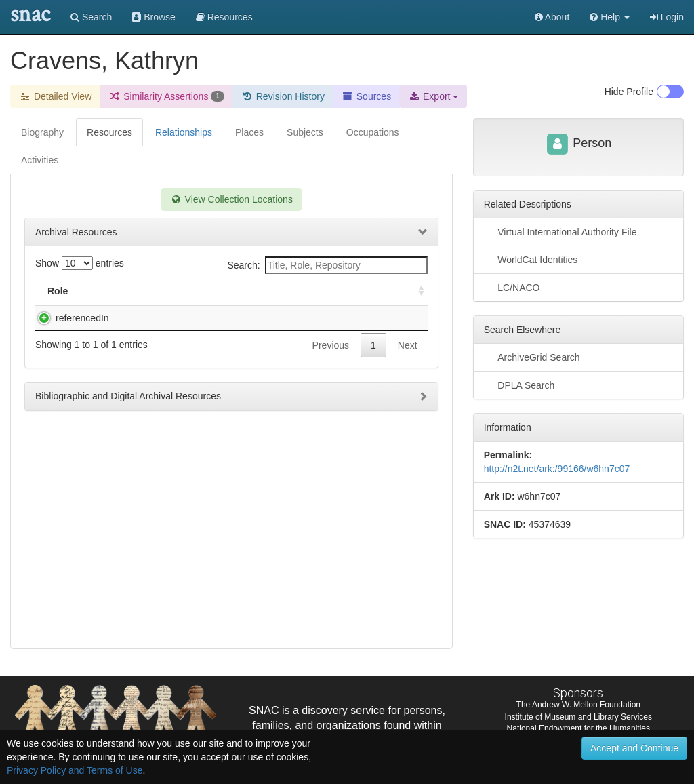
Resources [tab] (109, 132)
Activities (40, 160)
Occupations (373, 132)
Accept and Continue (634, 748)
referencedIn (69, 318)
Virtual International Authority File (560, 231)
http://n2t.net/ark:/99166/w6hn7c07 (557, 469)
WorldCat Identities (531, 259)
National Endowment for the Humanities (578, 728)
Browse (154, 17)
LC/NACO (512, 287)
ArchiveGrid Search (532, 357)
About (552, 17)
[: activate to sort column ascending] (415, 291)
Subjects (305, 132)
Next (408, 359)
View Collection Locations (231, 199)
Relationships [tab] (184, 132)
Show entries (80, 263)
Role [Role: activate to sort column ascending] (58, 291)
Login (667, 17)
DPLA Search (519, 385)
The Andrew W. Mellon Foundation (578, 705)
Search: (327, 265)
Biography (42, 132)
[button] (610, 17)
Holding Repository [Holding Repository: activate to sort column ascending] (341, 291)
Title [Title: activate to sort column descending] (124, 291)
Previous (331, 359)
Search (91, 17)
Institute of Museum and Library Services (578, 717)
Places (249, 132)
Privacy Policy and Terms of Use (75, 770)
